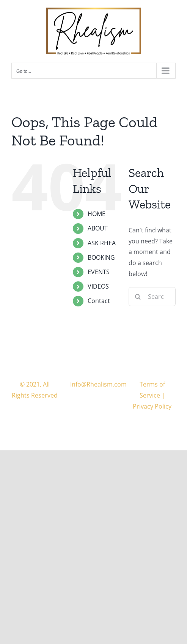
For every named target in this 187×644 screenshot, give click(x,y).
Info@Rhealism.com (98, 384)
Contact (99, 301)
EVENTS (99, 272)
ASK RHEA (102, 243)
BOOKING (101, 257)
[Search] (138, 297)
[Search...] (152, 297)
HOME (97, 214)
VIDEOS (98, 286)
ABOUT (98, 228)
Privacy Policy (152, 406)
